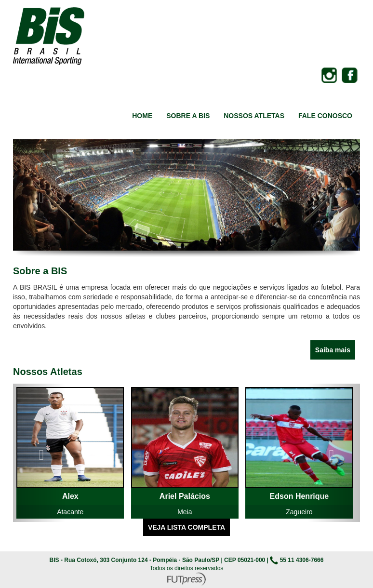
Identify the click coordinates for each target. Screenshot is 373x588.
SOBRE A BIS (188, 116)
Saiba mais (333, 350)
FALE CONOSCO (325, 116)
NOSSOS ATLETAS (254, 116)
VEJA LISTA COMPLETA (186, 527)
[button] (39, 195)
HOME (142, 116)
